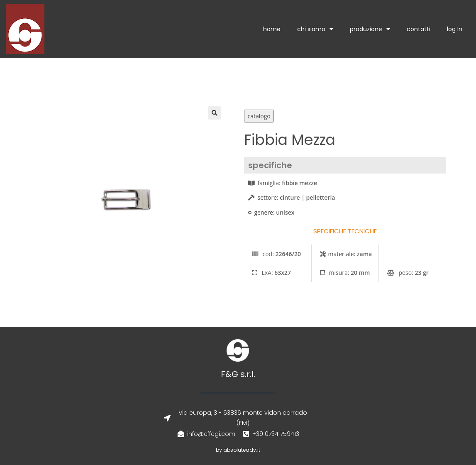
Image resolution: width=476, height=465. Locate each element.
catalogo (259, 116)
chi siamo (315, 29)
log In (455, 29)
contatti (419, 29)
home (272, 29)
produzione (370, 29)
